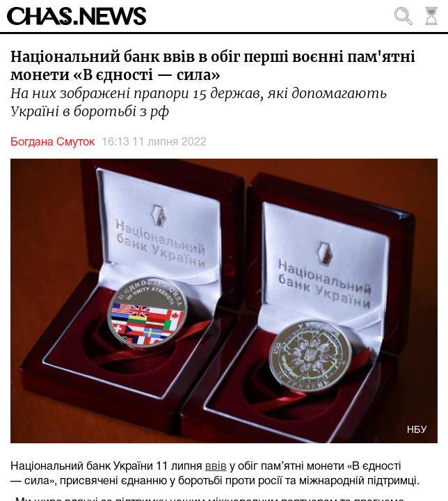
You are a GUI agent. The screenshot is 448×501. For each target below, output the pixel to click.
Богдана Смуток (53, 143)
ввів (216, 467)
